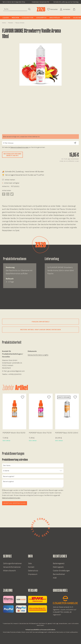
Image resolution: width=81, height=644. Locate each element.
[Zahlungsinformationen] (15, 604)
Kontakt (31, 567)
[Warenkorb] (74, 9)
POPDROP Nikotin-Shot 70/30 (40, 433)
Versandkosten (63, 623)
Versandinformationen (12, 567)
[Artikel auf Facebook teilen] (4, 194)
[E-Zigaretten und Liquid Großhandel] (65, 606)
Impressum (33, 574)
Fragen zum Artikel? (41, 322)
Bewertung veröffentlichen (15, 503)
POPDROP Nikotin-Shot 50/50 (14, 433)
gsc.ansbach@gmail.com (16, 371)
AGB (55, 578)
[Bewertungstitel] (33, 476)
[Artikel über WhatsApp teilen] (8, 194)
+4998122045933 (15, 374)
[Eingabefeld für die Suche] (15, 9)
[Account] (65, 9)
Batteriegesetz (59, 563)
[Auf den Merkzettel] (22, 397)
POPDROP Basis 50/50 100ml (67, 433)
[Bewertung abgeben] (33, 471)
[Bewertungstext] (33, 483)
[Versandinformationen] (38, 604)
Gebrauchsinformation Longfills (38, 355)
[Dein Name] (33, 465)
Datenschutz (33, 571)
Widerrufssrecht (9, 571)
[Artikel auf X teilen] (12, 194)
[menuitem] (15, 10)
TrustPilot (40, 175)
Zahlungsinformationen (12, 563)
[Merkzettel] (52, 9)
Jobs (30, 563)
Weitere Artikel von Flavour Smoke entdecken (40, 330)
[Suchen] (29, 9)
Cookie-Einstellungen (61, 571)
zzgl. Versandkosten (73, 159)
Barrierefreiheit (59, 574)
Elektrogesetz (58, 567)
